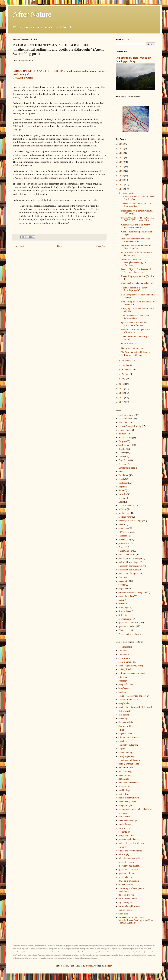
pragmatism (124, 589)
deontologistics (125, 719)
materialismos (125, 794)
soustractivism (125, 619)
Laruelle (122, 494)
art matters (123, 677)
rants (121, 600)
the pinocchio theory (128, 899)
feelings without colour (129, 764)
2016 (122, 189)
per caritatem (124, 832)
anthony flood (125, 669)
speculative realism (127, 626)
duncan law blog (126, 726)
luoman (89, 966)
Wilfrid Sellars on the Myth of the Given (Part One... (136, 247)
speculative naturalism (129, 623)
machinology (124, 790)
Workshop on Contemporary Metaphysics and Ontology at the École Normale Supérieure (136, 920)
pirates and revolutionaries (130, 851)
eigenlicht (123, 741)
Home (60, 246)
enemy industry (125, 753)
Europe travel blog (127, 468)
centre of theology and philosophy (134, 696)
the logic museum (126, 895)
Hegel (121, 479)
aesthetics (123, 422)
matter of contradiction (129, 798)
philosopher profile (127, 555)
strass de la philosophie (129, 881)
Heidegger (123, 483)
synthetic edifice (126, 885)
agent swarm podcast (128, 662)
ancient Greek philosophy (130, 426)
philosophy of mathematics (131, 566)
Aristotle (122, 434)
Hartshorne (123, 475)
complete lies (124, 703)
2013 (122, 393)
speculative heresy (127, 862)
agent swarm (124, 658)
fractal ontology (126, 771)
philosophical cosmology (130, 558)
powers (122, 585)
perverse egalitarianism (129, 839)
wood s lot (123, 914)
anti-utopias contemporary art (132, 673)
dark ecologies (125, 715)
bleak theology (125, 445)
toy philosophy (125, 902)
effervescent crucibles (128, 737)
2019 (122, 176)
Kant (121, 490)
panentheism (124, 540)
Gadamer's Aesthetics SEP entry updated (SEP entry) (136, 226)
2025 (122, 149)
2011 (122, 402)
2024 (122, 153)
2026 (122, 144)
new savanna (124, 817)
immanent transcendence (130, 783)
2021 (122, 167)
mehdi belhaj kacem (128, 802)
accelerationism (126, 419)
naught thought (125, 805)
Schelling (123, 608)
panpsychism (124, 543)
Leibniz (122, 498)
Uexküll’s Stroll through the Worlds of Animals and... (137, 331)
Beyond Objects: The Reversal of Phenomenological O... (136, 271)
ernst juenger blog (127, 756)
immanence (124, 779)
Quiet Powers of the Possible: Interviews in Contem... (134, 324)
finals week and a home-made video (137, 283)
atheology (123, 681)
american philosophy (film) (131, 666)
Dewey (122, 456)
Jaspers (122, 487)
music (121, 525)
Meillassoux (124, 513)
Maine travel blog (126, 506)
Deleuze (122, 453)
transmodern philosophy (129, 906)
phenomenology (126, 551)
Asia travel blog (126, 438)
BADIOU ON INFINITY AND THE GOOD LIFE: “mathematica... (137, 219)
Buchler (122, 449)
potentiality (124, 581)
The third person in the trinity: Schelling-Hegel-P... (135, 289)
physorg (122, 847)
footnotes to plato (126, 768)
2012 (122, 398)
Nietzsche (123, 536)
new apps (123, 813)
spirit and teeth (125, 877)
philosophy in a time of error (131, 843)
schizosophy (124, 854)
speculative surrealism (128, 870)
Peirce (121, 547)
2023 (122, 158)
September (127, 370)
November (127, 361)
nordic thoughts (126, 824)
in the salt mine (125, 786)
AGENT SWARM (24, 78)
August (125, 374)
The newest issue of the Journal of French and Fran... (136, 205)
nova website (124, 828)
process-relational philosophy (132, 592)
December (127, 193)
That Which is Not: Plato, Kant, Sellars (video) (135, 317)
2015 (122, 384)
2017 (122, 184)
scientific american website (131, 858)
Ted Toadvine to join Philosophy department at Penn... (136, 354)
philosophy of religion (128, 574)
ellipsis (122, 749)
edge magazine (125, 734)
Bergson (122, 441)
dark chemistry (125, 711)
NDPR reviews (125, 532)
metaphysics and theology (130, 521)
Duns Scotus (124, 460)
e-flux (121, 730)
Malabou (123, 509)
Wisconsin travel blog (128, 634)
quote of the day (128, 344)
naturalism (123, 528)
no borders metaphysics (129, 820)
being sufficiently (126, 684)
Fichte (121, 472)
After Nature (32, 14)
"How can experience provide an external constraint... (136, 240)
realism (122, 604)
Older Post (101, 246)
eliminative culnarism (128, 745)
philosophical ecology (128, 562)
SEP (120, 615)
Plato (121, 577)
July (124, 379)
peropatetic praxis (126, 836)
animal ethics (124, 430)
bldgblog (123, 692)
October (126, 365)
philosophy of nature (128, 570)
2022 (122, 162)
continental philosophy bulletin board (135, 707)
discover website (126, 722)
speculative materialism (129, 866)
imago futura (124, 775)
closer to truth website (128, 700)
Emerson (123, 464)
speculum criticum (127, 873)
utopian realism (125, 910)
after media (124, 651)
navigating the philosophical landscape (136, 809)
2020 (122, 171)
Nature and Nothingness (132, 348)
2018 (122, 180)
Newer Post (19, 246)
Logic (121, 502)
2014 (122, 389)
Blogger (108, 966)
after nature (124, 654)
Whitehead (123, 630)
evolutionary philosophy (129, 760)
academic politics (126, 415)
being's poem (124, 688)
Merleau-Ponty (125, 517)
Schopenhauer (125, 611)
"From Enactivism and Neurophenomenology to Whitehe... (134, 262)
